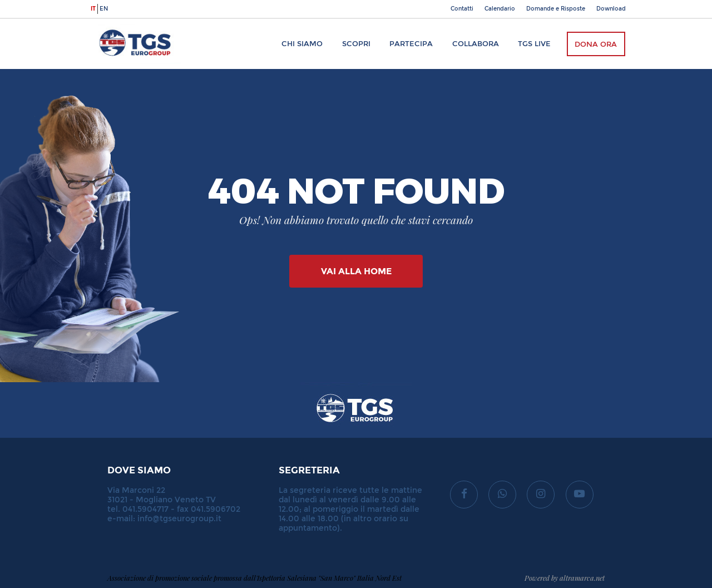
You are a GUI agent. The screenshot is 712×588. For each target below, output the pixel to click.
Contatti (462, 9)
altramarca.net (582, 578)
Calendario (500, 9)
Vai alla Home (356, 271)
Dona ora (596, 44)
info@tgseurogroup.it (179, 519)
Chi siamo (302, 44)
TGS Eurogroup (125, 24)
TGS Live (534, 44)
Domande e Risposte (556, 9)
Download (611, 9)
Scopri (356, 44)
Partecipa (411, 44)
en (104, 9)
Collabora (476, 44)
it (93, 9)
